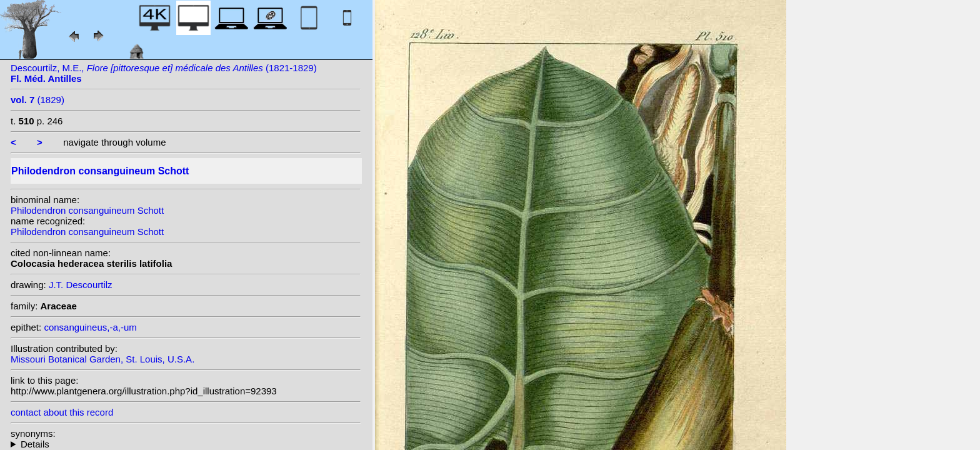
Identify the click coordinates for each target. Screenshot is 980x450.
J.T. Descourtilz (81, 285)
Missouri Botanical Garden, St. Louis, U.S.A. (102, 359)
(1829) (37, 100)
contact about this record (62, 412)
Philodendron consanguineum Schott (87, 210)
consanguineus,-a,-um (90, 327)
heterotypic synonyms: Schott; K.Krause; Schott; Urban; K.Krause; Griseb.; (186, 444)
